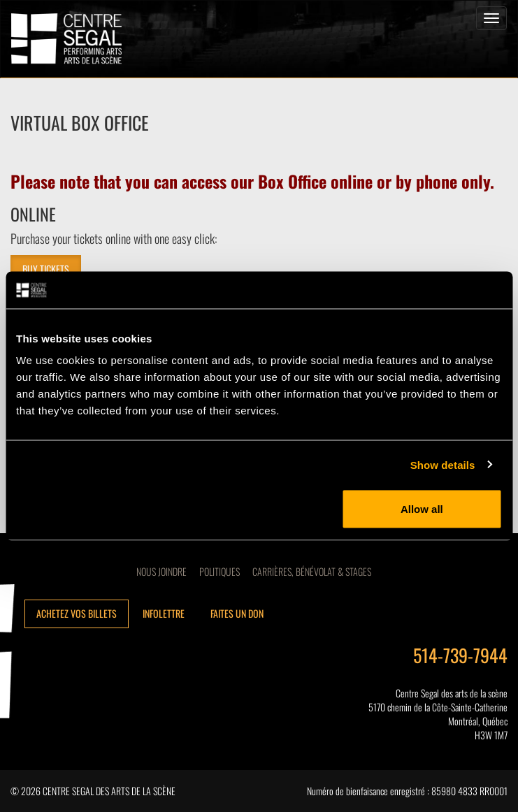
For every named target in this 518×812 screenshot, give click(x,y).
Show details (443, 464)
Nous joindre (161, 571)
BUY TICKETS (46, 269)
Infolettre (164, 613)
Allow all (422, 509)
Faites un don (237, 613)
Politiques (220, 571)
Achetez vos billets (77, 613)
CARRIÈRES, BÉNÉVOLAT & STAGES (312, 571)
